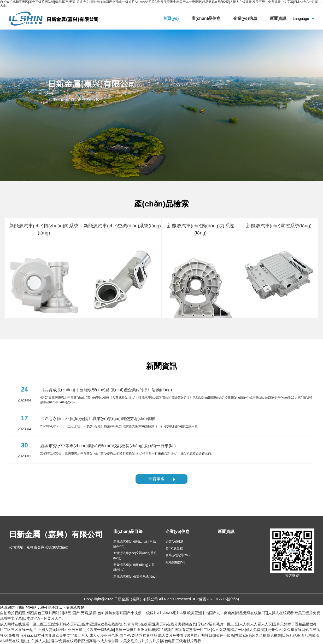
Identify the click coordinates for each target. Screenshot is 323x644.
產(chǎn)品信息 (206, 18)
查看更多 (161, 479)
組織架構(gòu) (175, 562)
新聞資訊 (278, 18)
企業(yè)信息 (245, 18)
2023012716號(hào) (223, 599)
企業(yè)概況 (175, 542)
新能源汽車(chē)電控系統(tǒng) (135, 577)
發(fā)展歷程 (174, 548)
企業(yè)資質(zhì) (178, 555)
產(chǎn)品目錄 (128, 531)
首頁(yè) (171, 18)
